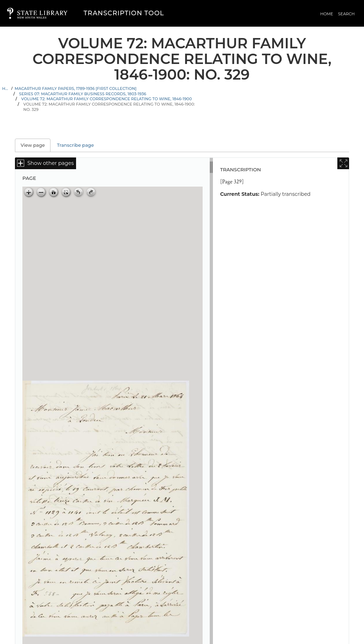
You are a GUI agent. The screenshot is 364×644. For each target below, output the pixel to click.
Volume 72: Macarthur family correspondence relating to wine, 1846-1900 (107, 99)
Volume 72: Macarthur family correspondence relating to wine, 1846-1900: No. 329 (109, 107)
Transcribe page (75, 145)
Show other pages (50, 163)
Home (327, 14)
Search (346, 14)
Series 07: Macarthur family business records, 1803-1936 (83, 94)
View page (36, 145)
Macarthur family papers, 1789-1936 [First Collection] (76, 88)
